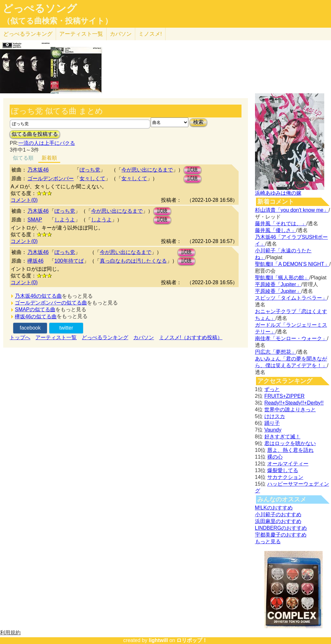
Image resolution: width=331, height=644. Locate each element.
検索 (198, 122)
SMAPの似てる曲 (35, 309)
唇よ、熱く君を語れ (290, 450)
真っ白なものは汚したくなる (133, 261)
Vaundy (273, 430)
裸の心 (275, 457)
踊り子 (272, 423)
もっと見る (268, 541)
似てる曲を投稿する (35, 134)
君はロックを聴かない (290, 443)
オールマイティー (288, 464)
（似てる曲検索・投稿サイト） (57, 21)
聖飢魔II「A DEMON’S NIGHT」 (292, 264)
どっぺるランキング (105, 337)
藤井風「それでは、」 (281, 224)
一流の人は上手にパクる (47, 143)
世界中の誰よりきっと (290, 410)
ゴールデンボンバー (51, 178)
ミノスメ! (150, 34)
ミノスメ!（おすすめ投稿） (191, 337)
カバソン (121, 34)
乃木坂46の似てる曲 (38, 296)
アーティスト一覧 (56, 337)
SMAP (35, 220)
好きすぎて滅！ (282, 437)
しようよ (65, 220)
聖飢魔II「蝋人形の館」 (282, 278)
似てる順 (23, 158)
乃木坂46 (38, 170)
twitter (66, 328)
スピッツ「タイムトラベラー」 (291, 298)
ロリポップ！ (192, 640)
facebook (30, 328)
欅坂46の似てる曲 (36, 317)
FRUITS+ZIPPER (284, 396)
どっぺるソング (40, 8)
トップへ (20, 337)
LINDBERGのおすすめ (281, 528)
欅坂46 (35, 261)
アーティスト (81, 34)
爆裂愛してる (283, 470)
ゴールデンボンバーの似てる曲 (51, 303)
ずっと (272, 389)
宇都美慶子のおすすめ (281, 535)
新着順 (49, 158)
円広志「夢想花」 (276, 352)
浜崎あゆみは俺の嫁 (278, 193)
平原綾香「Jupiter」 (278, 284)
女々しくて (92, 178)
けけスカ (275, 416)
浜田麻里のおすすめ (278, 521)
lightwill (158, 640)
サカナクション (285, 477)
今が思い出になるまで (147, 170)
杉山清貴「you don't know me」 (292, 210)
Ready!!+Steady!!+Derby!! (294, 403)
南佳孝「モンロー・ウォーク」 (291, 338)
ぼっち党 (90, 170)
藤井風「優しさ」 (276, 230)
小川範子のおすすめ (278, 514)
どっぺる (28, 34)
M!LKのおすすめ (274, 508)
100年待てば (69, 261)
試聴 (193, 170)
